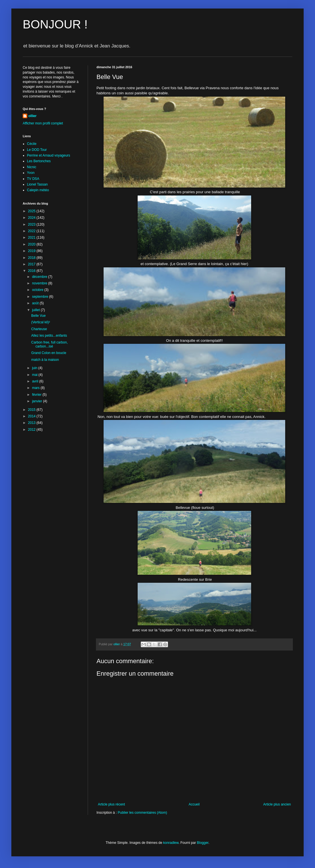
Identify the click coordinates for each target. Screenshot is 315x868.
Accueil (194, 804)
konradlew (171, 843)
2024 (32, 218)
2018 (32, 258)
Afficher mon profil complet (43, 123)
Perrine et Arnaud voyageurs (49, 155)
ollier (32, 116)
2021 (32, 238)
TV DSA (33, 179)
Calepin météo (38, 190)
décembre (40, 277)
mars (36, 388)
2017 (32, 264)
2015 (32, 410)
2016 (32, 271)
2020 (32, 244)
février (37, 395)
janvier (38, 401)
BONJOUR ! (55, 24)
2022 (32, 231)
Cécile (32, 144)
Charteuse (39, 329)
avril (36, 381)
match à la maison (45, 360)
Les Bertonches (39, 161)
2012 (32, 430)
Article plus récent (111, 804)
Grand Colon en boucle (49, 353)
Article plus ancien (277, 804)
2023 (32, 224)
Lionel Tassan (37, 184)
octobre (38, 290)
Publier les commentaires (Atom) (142, 813)
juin (35, 368)
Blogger (203, 843)
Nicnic (32, 167)
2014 (32, 416)
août (36, 303)
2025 (32, 211)
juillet (36, 310)
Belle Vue (38, 316)
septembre (41, 297)
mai (35, 375)
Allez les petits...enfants (49, 336)
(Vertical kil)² (41, 322)
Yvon (31, 173)
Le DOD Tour (37, 150)
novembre (40, 283)
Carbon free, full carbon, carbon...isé (50, 344)
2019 (32, 251)
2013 (32, 423)
